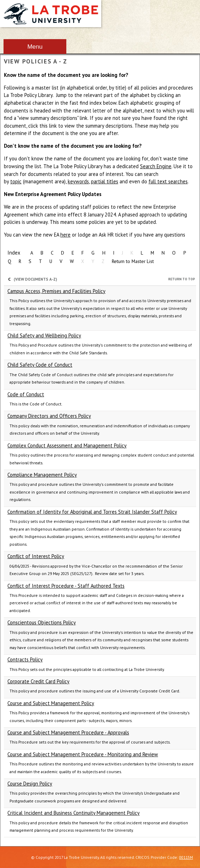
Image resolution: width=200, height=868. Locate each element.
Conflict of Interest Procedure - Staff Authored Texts (66, 586)
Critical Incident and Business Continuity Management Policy (74, 813)
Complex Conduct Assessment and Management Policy (67, 445)
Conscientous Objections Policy (42, 622)
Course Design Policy (30, 784)
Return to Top (182, 279)
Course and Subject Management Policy (51, 703)
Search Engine (156, 166)
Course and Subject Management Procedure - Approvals (68, 732)
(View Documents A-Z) (35, 279)
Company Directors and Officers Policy (49, 416)
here (65, 235)
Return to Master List (133, 261)
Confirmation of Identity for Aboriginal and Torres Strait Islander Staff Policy (92, 512)
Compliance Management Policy (42, 475)
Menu (35, 47)
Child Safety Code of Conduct (40, 365)
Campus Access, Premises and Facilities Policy (56, 291)
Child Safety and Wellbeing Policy (44, 335)
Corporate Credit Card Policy (38, 681)
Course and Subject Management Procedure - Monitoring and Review (83, 754)
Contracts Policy (25, 659)
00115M (186, 857)
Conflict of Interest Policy (36, 556)
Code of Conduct (26, 394)
